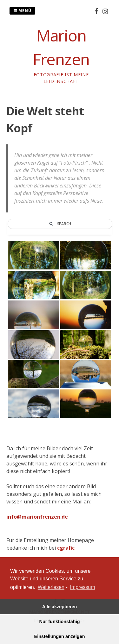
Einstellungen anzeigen (60, 636)
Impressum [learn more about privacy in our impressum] (82, 587)
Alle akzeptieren (60, 607)
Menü (22, 11)
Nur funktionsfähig (60, 622)
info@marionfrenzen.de (37, 517)
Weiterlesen (51, 587)
